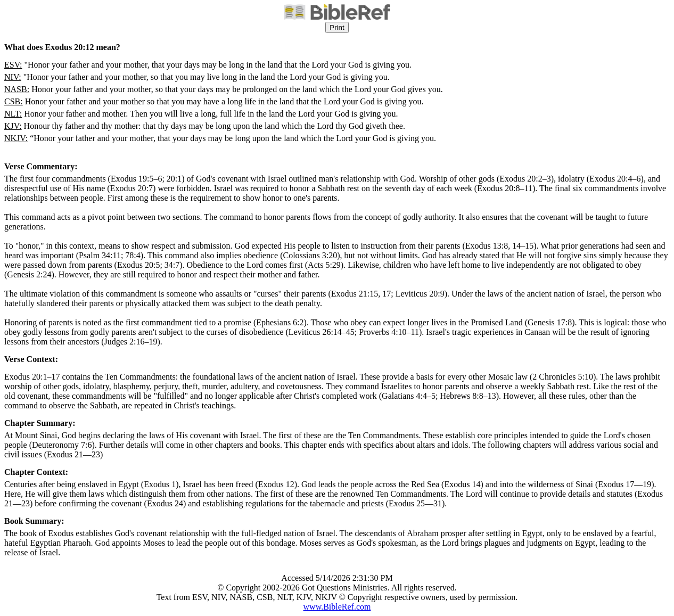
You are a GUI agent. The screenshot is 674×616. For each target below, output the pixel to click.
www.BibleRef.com (337, 607)
